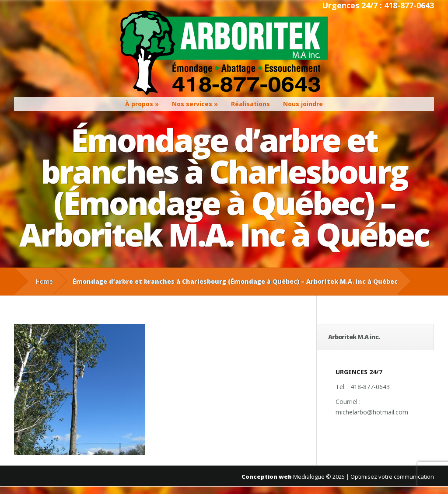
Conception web (267, 477)
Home (44, 281)
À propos (139, 104)
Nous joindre (303, 104)
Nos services (192, 104)
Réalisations (250, 104)
